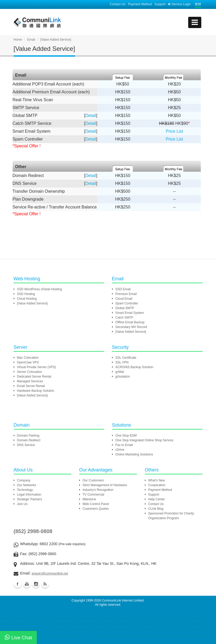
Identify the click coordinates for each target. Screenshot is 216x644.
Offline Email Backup (130, 322)
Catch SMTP (124, 318)
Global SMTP (125, 308)
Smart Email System (130, 313)
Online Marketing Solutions (134, 454)
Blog (45, 584)
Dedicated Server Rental (34, 377)
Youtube (27, 584)
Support (160, 4)
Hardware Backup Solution (36, 391)
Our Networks (27, 485)
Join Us (22, 504)
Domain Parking (28, 436)
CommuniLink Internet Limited (123, 600)
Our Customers (93, 480)
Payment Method (140, 4)
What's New (157, 480)
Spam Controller (127, 303)
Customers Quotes (96, 509)
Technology (25, 490)
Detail (91, 116)
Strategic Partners (30, 499)
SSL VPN (122, 362)
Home (18, 40)
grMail (120, 372)
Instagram (36, 584)
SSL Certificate (126, 358)
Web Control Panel (96, 504)
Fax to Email (124, 445)
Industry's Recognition (98, 490)
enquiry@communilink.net (50, 573)
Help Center (157, 499)
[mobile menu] (195, 22)
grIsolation (123, 377)
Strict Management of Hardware (105, 485)
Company (24, 480)
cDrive (120, 450)
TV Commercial (94, 495)
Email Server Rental (31, 386)
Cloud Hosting (27, 299)
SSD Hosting (26, 294)
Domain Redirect (29, 440)
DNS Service (26, 445)
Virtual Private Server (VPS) (37, 367)
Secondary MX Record (131, 327)
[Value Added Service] (32, 303)
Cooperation (157, 485)
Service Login (179, 4)
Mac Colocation (28, 358)
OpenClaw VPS (28, 362)
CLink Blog (156, 509)
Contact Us (117, 4)
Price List (175, 131)
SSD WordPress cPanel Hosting (39, 289)
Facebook (18, 584)
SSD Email (123, 289)
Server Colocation (30, 372)
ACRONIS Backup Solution (135, 367)
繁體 (198, 4)
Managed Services (30, 381)
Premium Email (126, 294)
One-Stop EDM (126, 436)
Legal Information (29, 495)
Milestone (89, 499)
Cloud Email (124, 299)
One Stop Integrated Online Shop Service (144, 440)
